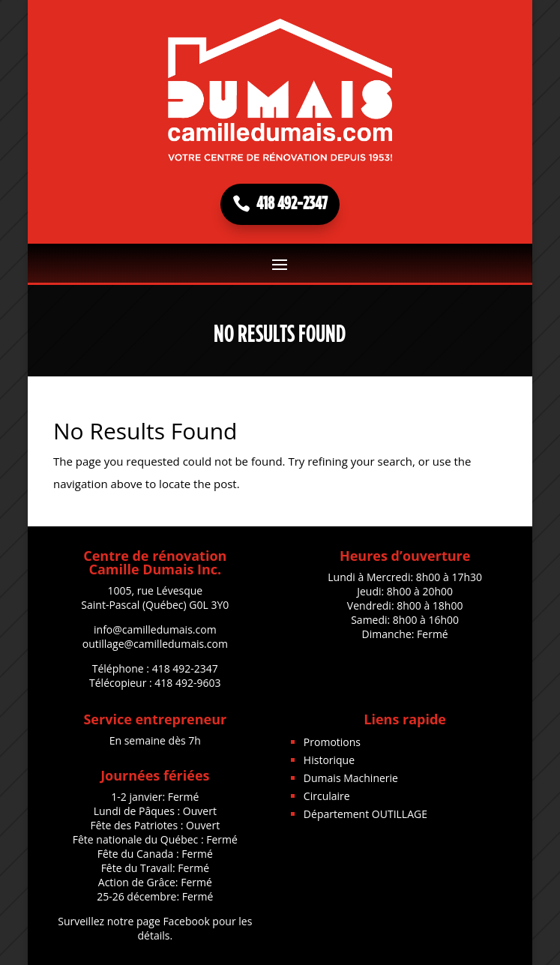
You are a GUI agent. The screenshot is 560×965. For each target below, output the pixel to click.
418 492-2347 (292, 204)
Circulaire (327, 796)
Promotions (332, 742)
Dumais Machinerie (351, 778)
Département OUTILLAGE (365, 814)
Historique (329, 760)
